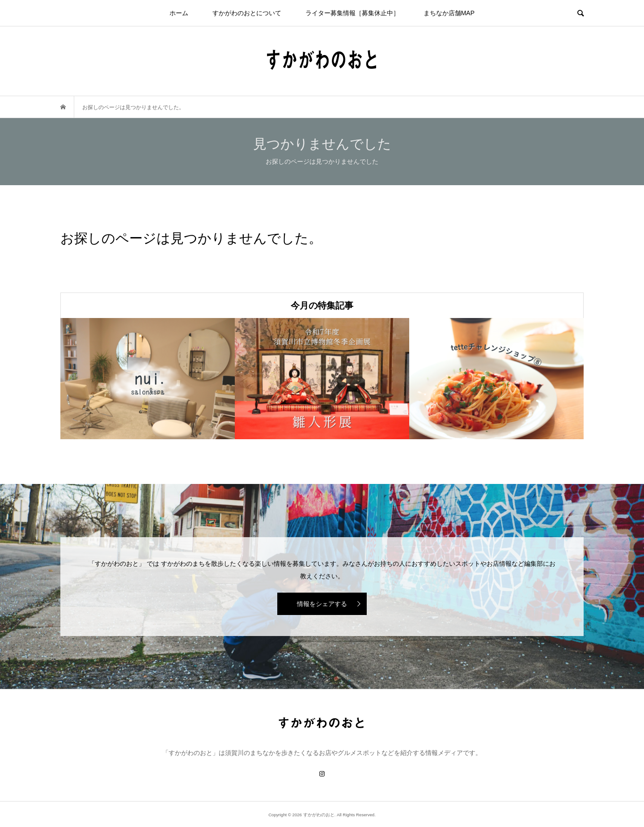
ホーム (179, 13)
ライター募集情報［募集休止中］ (352, 13)
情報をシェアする (322, 604)
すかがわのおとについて (247, 13)
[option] (148, 379)
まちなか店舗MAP (449, 13)
